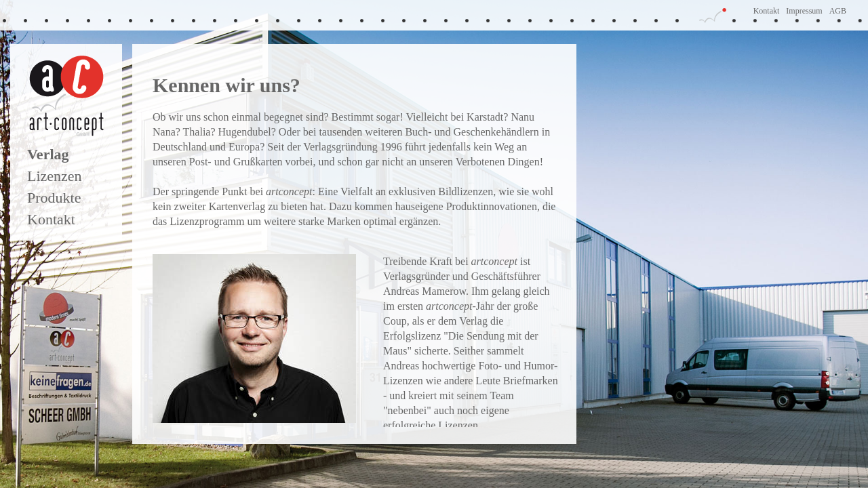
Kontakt (767, 11)
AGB (838, 11)
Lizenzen (55, 176)
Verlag (48, 154)
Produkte (54, 198)
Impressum (804, 11)
